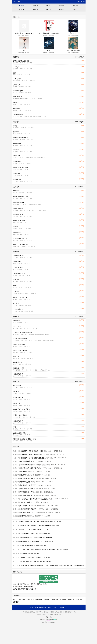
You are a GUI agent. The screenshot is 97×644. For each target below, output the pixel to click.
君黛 (14, 346)
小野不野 (40, 509)
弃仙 (15, 427)
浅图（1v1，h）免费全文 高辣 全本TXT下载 (35, 530)
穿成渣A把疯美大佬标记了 (21, 61)
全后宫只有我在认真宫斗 (28, 509)
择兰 (14, 399)
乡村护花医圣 (17, 85)
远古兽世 (16, 150)
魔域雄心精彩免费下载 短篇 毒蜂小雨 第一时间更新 (37, 538)
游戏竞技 (48, 9)
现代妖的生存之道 (26, 461)
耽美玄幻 (16, 461)
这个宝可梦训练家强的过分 (22, 338)
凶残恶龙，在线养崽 (19, 220)
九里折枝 (23, 472)
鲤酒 (47, 454)
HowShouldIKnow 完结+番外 (21, 99)
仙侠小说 (16, 513)
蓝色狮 (15, 111)
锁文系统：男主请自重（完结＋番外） (25, 439)
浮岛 (14, 435)
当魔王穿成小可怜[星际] (21, 168)
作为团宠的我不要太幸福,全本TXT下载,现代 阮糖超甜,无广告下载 (41, 522)
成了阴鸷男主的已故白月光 (29, 506)
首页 (31, 608)
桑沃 (14, 269)
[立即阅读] (82, 60)
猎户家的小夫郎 (25, 485)
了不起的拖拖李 (17, 293)
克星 (15, 73)
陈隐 (14, 75)
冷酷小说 (16, 458)
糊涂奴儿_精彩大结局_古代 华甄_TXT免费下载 (36, 558)
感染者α (16, 126)
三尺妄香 (16, 181)
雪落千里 (16, 216)
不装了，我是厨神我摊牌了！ (22, 244)
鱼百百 (33, 485)
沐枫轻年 (16, 429)
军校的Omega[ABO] (19, 91)
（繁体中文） (63, 608)
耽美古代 (16, 482)
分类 (50, 608)
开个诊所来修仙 (18, 309)
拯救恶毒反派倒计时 (27, 478)
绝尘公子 (16, 352)
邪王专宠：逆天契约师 (20, 350)
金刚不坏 (16, 103)
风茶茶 (15, 93)
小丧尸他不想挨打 (19, 256)
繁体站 (15, 600)
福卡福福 (16, 63)
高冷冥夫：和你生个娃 (20, 297)
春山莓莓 (36, 492)
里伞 (14, 105)
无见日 (51, 499)
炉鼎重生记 (17, 320)
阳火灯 (15, 285)
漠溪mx (15, 164)
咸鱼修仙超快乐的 (19, 397)
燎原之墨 (31, 475)
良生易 (15, 287)
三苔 (45, 468)
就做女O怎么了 (18, 179)
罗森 (14, 134)
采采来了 (16, 258)
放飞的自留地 (17, 81)
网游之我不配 (17, 362)
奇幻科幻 (48, 6)
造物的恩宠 (17, 173)
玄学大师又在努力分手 (20, 238)
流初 (37, 502)
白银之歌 (16, 132)
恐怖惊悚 (75, 6)
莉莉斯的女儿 (17, 232)
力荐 (55, 608)
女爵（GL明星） (18, 97)
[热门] (83, 57)
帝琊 (14, 411)
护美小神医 (17, 156)
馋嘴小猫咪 (16, 246)
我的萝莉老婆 (17, 262)
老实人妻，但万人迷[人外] (29, 513)
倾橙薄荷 (16, 146)
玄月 (14, 322)
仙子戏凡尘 (17, 403)
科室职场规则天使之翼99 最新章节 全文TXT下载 (36, 562)
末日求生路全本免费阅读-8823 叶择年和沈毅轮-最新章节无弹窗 (40, 526)
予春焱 (15, 305)
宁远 (14, 175)
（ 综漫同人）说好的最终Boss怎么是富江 (34, 499)
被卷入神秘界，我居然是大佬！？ (31, 468)
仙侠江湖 (35, 9)
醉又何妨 (16, 240)
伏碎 (45, 451)
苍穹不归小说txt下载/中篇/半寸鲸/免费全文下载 (36, 534)
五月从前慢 (16, 340)
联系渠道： (48, 620)
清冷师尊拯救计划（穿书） (22, 197)
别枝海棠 (41, 513)
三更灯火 (16, 211)
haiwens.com (18, 2)
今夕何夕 (16, 67)
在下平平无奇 (17, 385)
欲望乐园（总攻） (19, 215)
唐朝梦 (15, 87)
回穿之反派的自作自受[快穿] (22, 409)
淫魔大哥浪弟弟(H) (19, 344)
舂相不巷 (37, 495)
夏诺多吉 (16, 69)
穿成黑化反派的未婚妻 (20, 415)
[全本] (76, 57)
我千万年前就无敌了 (19, 203)
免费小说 (16, 602)
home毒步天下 (17, 417)
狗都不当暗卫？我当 (27, 489)
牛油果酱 (42, 506)
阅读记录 (75, 9)
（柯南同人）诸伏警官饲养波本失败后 (33, 458)
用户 (79, 2)
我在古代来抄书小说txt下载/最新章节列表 (34, 546)
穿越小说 (16, 489)
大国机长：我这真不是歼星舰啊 (23, 332)
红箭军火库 (16, 334)
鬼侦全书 (16, 279)
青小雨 (15, 228)
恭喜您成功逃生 (18, 268)
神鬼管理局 (23, 475)
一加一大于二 (17, 79)
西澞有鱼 (34, 482)
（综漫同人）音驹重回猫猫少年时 (31, 451)
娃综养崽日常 (24, 516)
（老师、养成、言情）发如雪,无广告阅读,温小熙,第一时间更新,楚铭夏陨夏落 (45, 550)
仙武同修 (16, 391)
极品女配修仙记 (18, 374)
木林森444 (16, 358)
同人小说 (16, 499)
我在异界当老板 (18, 209)
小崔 (14, 234)
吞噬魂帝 (16, 191)
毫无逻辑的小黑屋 (19, 368)
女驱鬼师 (16, 291)
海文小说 (33, 589)
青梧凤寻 (37, 478)
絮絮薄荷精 (30, 472)
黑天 (14, 158)
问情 (14, 264)
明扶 (14, 222)
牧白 (14, 169)
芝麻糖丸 (16, 152)
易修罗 (15, 364)
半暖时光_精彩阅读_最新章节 (30, 554)
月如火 (15, 393)
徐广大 (15, 193)
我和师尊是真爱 (25, 482)
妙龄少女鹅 (46, 465)
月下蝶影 (16, 387)
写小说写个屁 (17, 370)
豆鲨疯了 (37, 489)
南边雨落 (16, 140)
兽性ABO (16, 226)
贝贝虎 (15, 275)
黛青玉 (32, 516)
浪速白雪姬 (16, 205)
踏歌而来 (16, 328)
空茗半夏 (50, 458)
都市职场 (35, 6)
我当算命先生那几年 (19, 273)
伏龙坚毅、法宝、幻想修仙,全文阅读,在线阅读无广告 (37, 542)
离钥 (14, 299)
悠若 (14, 405)
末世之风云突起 (18, 326)
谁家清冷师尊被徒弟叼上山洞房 (30, 465)
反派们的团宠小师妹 (19, 433)
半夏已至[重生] (18, 162)
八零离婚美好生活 (26, 492)
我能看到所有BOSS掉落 (21, 138)
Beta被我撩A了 (18, 144)
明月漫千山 (17, 109)
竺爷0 (15, 376)
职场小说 (16, 451)
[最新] (80, 57)
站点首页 (22, 6)
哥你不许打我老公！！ (27, 502)
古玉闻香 (16, 441)
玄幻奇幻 (62, 6)
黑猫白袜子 (16, 128)
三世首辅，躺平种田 (27, 495)
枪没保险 (16, 281)
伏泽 (34, 461)
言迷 (14, 116)
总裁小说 (16, 454)
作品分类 (62, 9)
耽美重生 (16, 478)
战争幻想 (22, 9)
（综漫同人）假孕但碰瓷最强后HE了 (32, 454)
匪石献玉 (16, 303)
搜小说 (83, 2)
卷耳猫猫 (16, 199)
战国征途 (16, 356)
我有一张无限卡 (18, 115)
